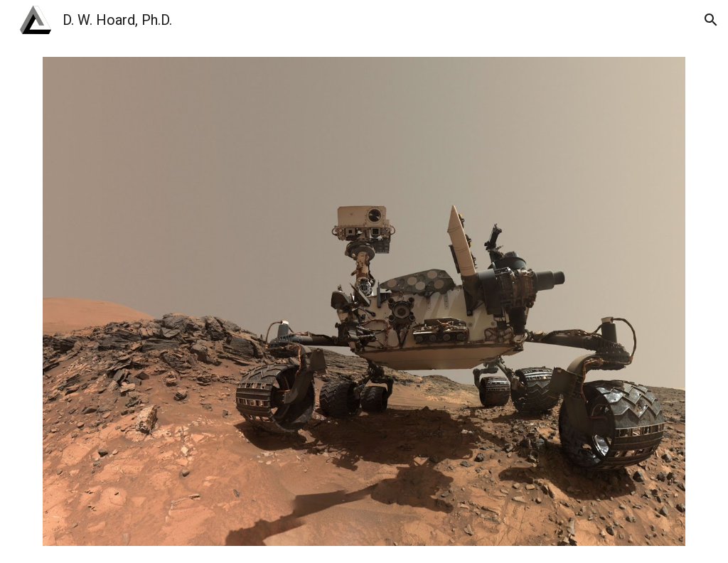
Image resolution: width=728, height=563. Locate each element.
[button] (711, 20)
